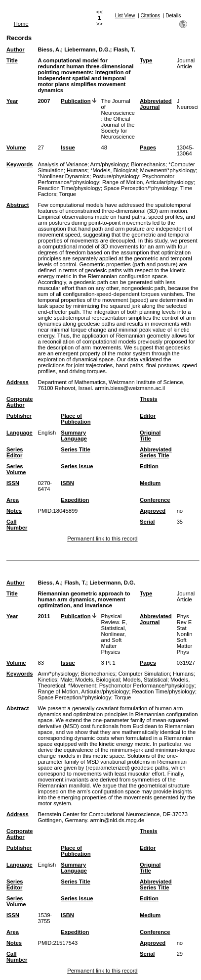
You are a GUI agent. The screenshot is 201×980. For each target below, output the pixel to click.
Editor (148, 416)
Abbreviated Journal (156, 104)
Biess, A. (49, 49)
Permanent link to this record (102, 539)
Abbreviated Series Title (156, 452)
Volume (16, 147)
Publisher (19, 416)
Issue (68, 147)
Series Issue (77, 466)
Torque (68, 194)
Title (12, 60)
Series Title (76, 449)
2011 (44, 616)
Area (13, 500)
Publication (76, 101)
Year (12, 101)
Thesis (148, 399)
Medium (150, 483)
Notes (14, 511)
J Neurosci (188, 104)
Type (146, 60)
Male (66, 680)
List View (125, 16)
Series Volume (16, 469)
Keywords (20, 164)
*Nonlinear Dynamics (63, 176)
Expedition (75, 500)
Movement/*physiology (168, 170)
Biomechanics (148, 164)
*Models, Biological (114, 170)
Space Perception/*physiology (141, 188)
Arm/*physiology (58, 674)
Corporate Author (20, 402)
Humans (77, 170)
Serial (147, 522)
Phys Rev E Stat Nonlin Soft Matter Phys (185, 634)
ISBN (67, 483)
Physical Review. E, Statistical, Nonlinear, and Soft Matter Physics (114, 634)
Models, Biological (97, 680)
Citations (150, 16)
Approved (153, 511)
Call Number (17, 525)
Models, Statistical (145, 680)
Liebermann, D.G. (87, 49)
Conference (155, 500)
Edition (149, 466)
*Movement (82, 686)
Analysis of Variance (62, 164)
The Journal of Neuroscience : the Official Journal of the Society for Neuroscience (118, 119)
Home (21, 24)
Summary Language (74, 436)
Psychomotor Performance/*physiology (147, 686)
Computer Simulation (144, 674)
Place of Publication (76, 419)
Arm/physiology (109, 164)
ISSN (13, 483)
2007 (44, 101)
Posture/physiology (116, 176)
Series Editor (15, 452)
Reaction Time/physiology (69, 188)
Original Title (150, 436)
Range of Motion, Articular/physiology (148, 182)
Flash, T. (124, 49)
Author (16, 49)
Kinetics (47, 680)
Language (20, 433)
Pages (148, 147)
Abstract (18, 205)
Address (18, 382)
